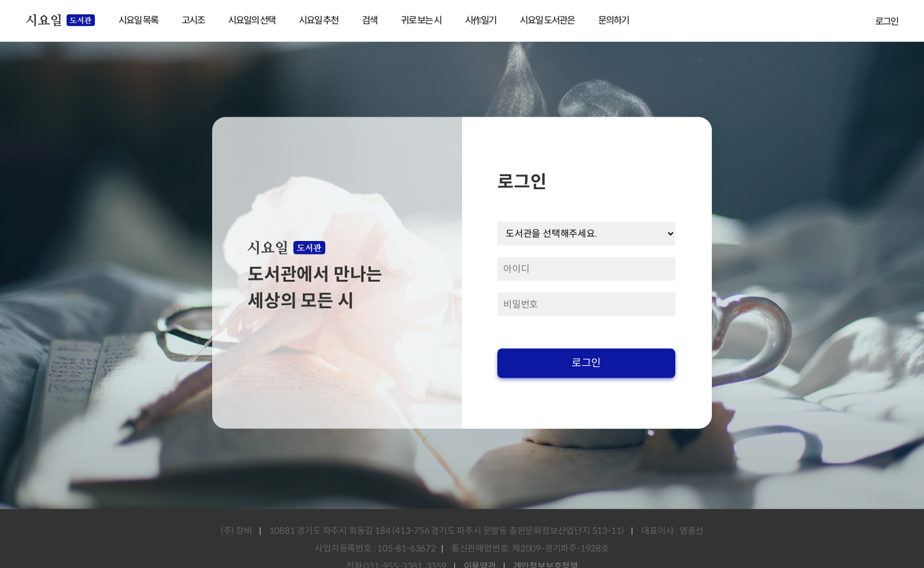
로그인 (887, 22)
